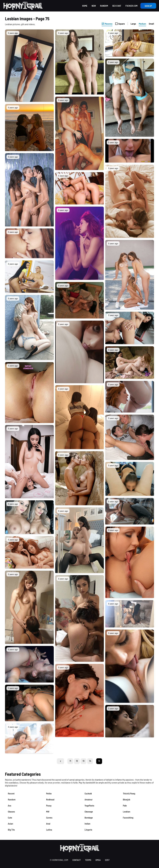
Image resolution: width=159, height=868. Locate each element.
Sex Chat (117, 6)
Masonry (107, 24)
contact (77, 860)
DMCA (98, 860)
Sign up (148, 6)
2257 (107, 860)
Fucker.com (131, 6)
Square (120, 24)
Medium (142, 24)
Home (85, 6)
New (94, 6)
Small (151, 24)
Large (133, 24)
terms (88, 860)
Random (104, 6)
